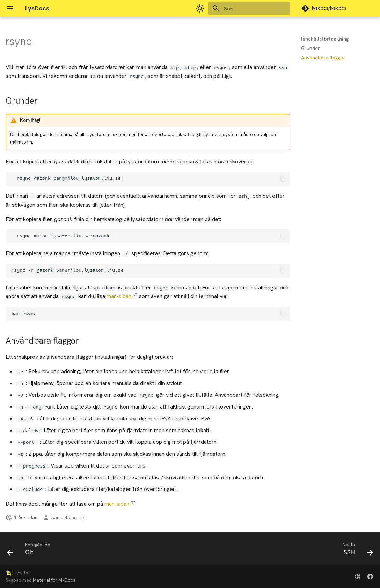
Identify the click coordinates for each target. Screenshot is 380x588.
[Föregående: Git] (31, 551)
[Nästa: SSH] (356, 551)
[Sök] (249, 8)
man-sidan (119, 296)
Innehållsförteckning (325, 39)
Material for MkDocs (54, 580)
